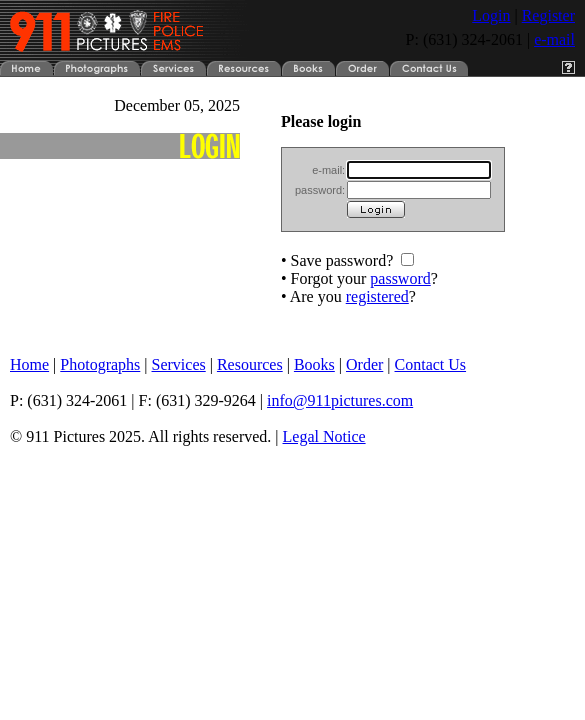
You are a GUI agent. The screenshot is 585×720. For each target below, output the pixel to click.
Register (548, 15)
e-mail (554, 39)
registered (377, 296)
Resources (250, 364)
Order (364, 364)
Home (29, 364)
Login (491, 15)
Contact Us (431, 364)
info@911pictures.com (340, 400)
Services (179, 364)
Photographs (100, 364)
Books (314, 364)
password (400, 278)
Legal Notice (324, 436)
